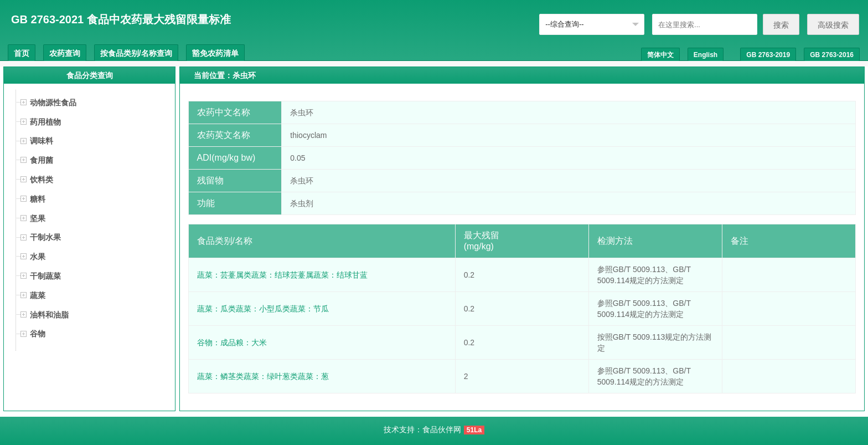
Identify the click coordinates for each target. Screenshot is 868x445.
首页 (22, 53)
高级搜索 (833, 25)
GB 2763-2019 (768, 55)
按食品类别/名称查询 (136, 53)
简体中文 (660, 55)
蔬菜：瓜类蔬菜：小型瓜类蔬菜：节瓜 (263, 309)
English (706, 55)
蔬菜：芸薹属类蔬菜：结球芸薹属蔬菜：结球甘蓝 (282, 275)
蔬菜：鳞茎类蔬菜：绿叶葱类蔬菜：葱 (263, 376)
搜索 (781, 25)
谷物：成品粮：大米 (232, 342)
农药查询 (65, 53)
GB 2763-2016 (832, 55)
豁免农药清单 (215, 53)
